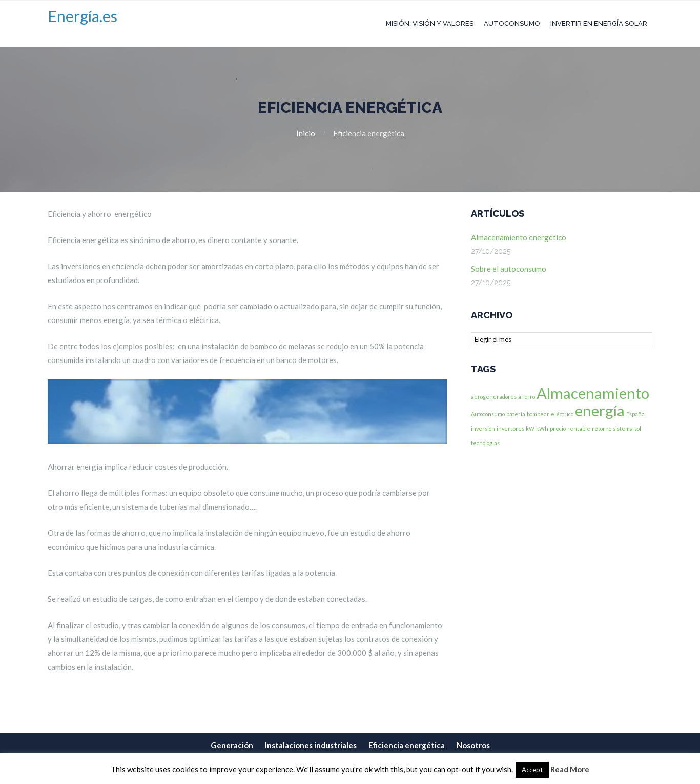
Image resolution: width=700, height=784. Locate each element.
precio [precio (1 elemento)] (558, 428)
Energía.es (83, 16)
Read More (570, 769)
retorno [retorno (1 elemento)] (602, 428)
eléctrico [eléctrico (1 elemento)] (562, 414)
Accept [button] (532, 770)
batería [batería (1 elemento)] (516, 414)
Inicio (306, 133)
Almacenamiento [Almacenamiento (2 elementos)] (593, 393)
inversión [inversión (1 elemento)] (483, 428)
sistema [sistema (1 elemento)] (623, 428)
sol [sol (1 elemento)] (638, 428)
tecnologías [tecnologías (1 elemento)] (485, 443)
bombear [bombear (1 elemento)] (538, 414)
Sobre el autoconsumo (509, 269)
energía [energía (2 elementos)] (600, 410)
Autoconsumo (512, 23)
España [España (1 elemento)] (635, 414)
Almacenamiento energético (519, 237)
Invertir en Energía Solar (599, 23)
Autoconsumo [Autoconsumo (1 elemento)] (488, 414)
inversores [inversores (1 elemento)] (510, 428)
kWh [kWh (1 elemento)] (542, 428)
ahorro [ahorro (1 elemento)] (527, 397)
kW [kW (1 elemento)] (530, 428)
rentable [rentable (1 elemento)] (579, 428)
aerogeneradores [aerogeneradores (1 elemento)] (494, 397)
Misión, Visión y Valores (430, 23)
